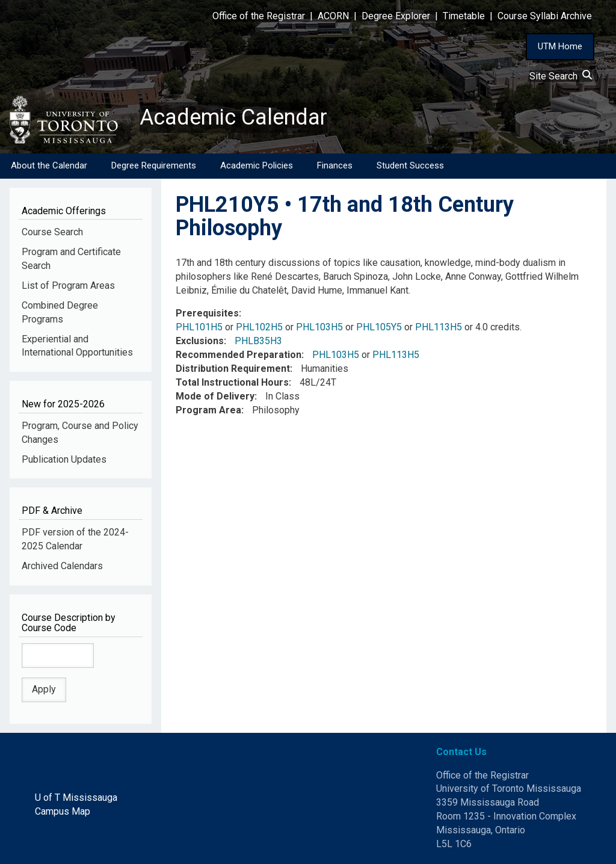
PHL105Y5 (379, 327)
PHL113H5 (439, 327)
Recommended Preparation (239, 355)
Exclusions (200, 341)
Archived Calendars (62, 566)
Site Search (561, 76)
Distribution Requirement (233, 369)
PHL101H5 (199, 327)
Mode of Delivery (215, 396)
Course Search (52, 232)
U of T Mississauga (76, 798)
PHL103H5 (319, 327)
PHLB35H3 (258, 341)
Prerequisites (207, 313)
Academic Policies (257, 165)
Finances (335, 165)
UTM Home (560, 46)
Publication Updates (64, 459)
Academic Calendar (233, 117)
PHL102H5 (259, 327)
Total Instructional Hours (232, 382)
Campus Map (63, 811)
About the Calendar (49, 165)
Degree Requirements (154, 165)
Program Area (208, 410)
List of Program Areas (68, 285)
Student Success (410, 165)
